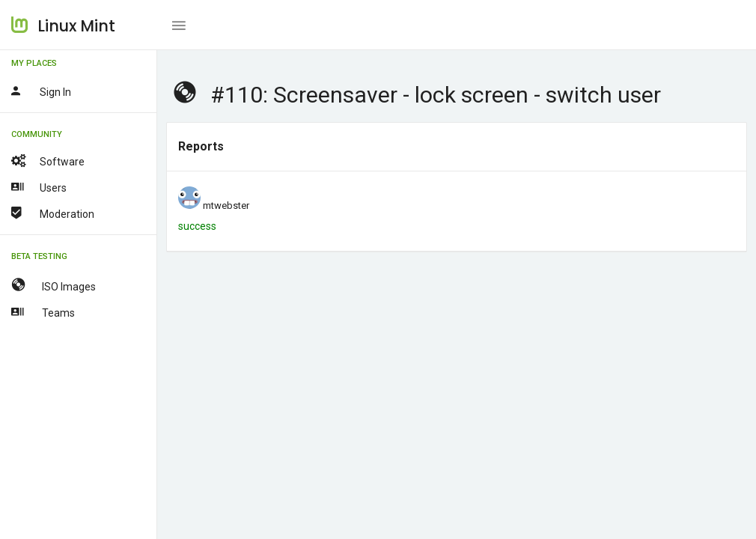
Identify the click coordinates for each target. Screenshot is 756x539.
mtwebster (226, 205)
